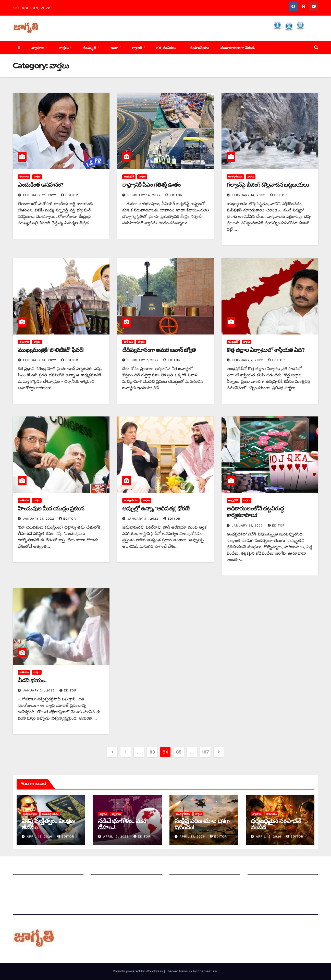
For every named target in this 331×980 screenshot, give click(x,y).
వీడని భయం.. (32, 680)
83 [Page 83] (152, 752)
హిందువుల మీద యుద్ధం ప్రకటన (51, 509)
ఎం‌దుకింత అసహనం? (41, 185)
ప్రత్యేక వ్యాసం (30, 814)
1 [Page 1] (125, 752)
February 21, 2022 (40, 195)
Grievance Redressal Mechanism (280, 869)
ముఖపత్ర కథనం (50, 814)
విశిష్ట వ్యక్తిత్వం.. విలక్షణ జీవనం (48, 824)
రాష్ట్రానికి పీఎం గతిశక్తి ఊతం (151, 185)
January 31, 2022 (39, 519)
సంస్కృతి (90, 48)
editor (70, 195)
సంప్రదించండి (23, 882)
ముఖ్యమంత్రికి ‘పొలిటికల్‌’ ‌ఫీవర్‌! (51, 350)
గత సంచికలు (167, 48)
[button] (316, 48)
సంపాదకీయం (200, 48)
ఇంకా (115, 48)
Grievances (259, 882)
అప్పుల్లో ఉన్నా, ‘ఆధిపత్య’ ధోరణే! (156, 509)
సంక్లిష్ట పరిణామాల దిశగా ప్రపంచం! (202, 824)
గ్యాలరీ (138, 48)
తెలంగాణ (24, 177)
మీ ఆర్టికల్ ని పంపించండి (111, 869)
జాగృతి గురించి (25, 869)
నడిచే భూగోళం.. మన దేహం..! (122, 824)
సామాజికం (271, 814)
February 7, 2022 (144, 360)
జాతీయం (128, 342)
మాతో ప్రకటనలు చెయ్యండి (113, 882)
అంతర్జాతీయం (235, 177)
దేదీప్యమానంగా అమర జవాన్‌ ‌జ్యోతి (159, 350)
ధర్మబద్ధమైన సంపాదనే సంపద (276, 824)
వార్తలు (64, 48)
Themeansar (208, 971)
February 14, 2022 (145, 195)
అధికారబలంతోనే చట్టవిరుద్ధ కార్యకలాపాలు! (255, 512)
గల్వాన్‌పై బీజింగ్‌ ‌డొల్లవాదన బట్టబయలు (268, 185)
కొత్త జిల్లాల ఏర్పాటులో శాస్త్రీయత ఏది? (266, 350)
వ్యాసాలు (39, 48)
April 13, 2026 (40, 836)
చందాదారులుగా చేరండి (237, 48)
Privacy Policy (261, 894)
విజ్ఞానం (103, 814)
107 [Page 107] (205, 752)
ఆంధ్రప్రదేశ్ (129, 177)
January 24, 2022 (39, 690)
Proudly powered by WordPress (138, 971)
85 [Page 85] (179, 752)
